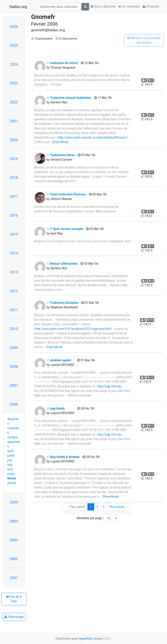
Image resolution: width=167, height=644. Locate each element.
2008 (14, 367)
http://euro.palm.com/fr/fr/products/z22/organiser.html (73, 329)
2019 (14, 159)
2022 (14, 102)
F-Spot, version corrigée (65, 229)
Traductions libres (61, 155)
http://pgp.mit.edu (109, 386)
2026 (14, 26)
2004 (14, 521)
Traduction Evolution (62, 303)
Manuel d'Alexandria (62, 264)
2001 (14, 578)
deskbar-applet (59, 360)
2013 (14, 272)
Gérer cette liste (103, 7)
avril (10, 469)
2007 (14, 385)
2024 (14, 64)
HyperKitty (86, 639)
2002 (14, 559)
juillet (11, 456)
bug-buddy (56, 408)
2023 (14, 83)
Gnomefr (43, 17)
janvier (12, 483)
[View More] (60, 142)
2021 (14, 121)
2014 (14, 253)
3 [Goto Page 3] (104, 507)
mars (11, 474)
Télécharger (14, 617)
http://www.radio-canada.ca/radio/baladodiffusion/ (92, 137)
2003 (14, 540)
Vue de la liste (14, 599)
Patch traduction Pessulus (66, 194)
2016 (14, 215)
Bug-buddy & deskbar (63, 457)
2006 (14, 404)
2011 (14, 310)
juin (10, 460)
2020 (14, 140)
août (10, 451)
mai (10, 465)
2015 (14, 234)
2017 (14, 197)
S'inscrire (151, 7)
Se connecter (129, 7)
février (12, 478)
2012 (14, 291)
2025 (14, 45)
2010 (14, 329)
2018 (14, 178)
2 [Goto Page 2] (97, 507)
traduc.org (18, 7)
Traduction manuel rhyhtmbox (69, 98)
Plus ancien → (119, 507)
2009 (14, 348)
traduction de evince (62, 63)
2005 (14, 502)
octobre (13, 437)
